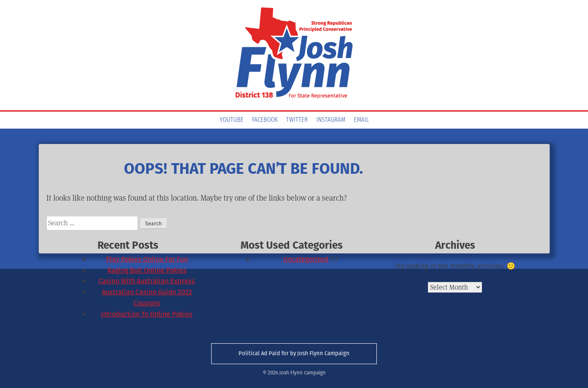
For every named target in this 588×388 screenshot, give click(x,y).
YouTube (232, 120)
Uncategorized (306, 259)
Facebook (265, 120)
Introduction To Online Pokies (147, 314)
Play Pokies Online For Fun (147, 259)
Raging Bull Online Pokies (147, 270)
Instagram (331, 120)
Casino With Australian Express (147, 281)
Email (361, 120)
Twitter (297, 120)
